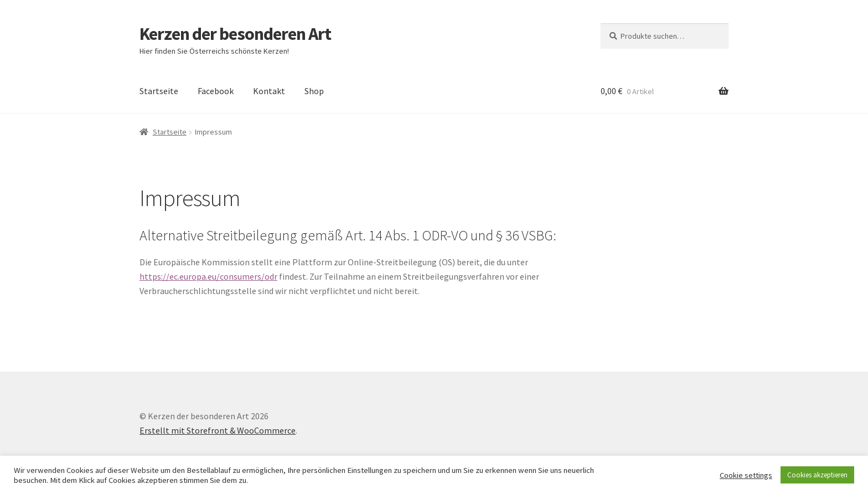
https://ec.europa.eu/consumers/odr (208, 276)
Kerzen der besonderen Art (235, 34)
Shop (314, 91)
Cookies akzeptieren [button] (817, 475)
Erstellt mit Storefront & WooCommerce (218, 430)
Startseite (159, 91)
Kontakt (269, 91)
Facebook (216, 91)
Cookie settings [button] (746, 475)
